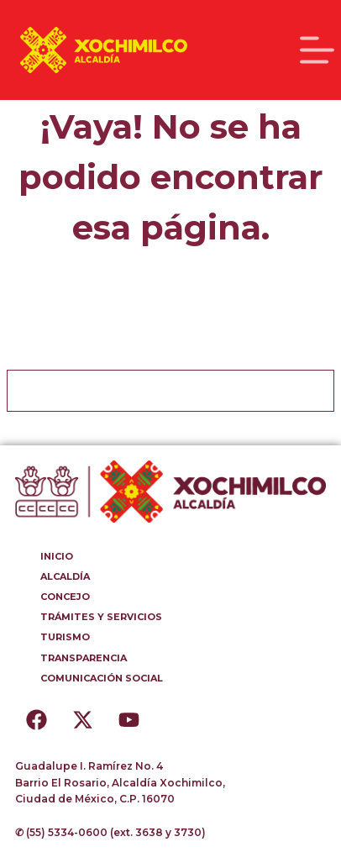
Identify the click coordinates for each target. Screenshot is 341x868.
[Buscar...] (150, 391)
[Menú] (317, 50)
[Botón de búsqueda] (313, 391)
